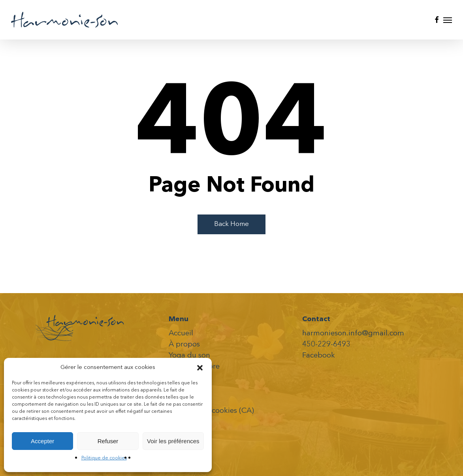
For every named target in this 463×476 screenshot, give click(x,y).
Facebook (319, 356)
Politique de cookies (104, 458)
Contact (183, 400)
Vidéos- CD (188, 389)
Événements (189, 378)
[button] (200, 368)
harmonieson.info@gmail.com (353, 334)
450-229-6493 (326, 345)
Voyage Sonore (194, 367)
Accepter (42, 441)
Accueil (181, 334)
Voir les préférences (173, 441)
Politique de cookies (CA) (211, 411)
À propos (184, 345)
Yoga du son (189, 356)
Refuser (108, 441)
